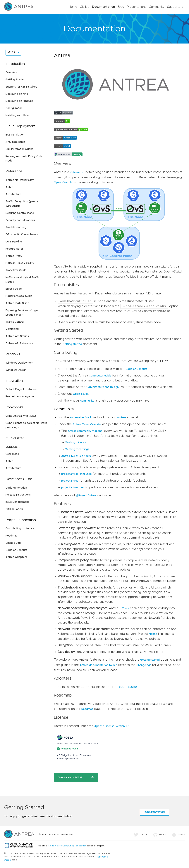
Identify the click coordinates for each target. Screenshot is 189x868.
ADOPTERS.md (128, 687)
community (87, 401)
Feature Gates (14, 249)
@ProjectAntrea (86, 496)
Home (73, 7)
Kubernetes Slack (81, 418)
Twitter (141, 834)
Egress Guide (14, 289)
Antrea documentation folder (98, 665)
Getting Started (15, 80)
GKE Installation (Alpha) (20, 149)
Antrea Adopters (16, 557)
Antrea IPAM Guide (17, 303)
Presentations (137, 7)
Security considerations (20, 220)
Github (160, 834)
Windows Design (16, 370)
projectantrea (70, 481)
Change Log (13, 543)
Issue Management (17, 502)
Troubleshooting (16, 227)
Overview (12, 72)
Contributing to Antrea (20, 529)
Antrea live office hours (76, 456)
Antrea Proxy (14, 256)
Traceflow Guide (16, 270)
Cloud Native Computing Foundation (67, 846)
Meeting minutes (75, 442)
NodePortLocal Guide (19, 296)
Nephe (153, 634)
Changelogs (144, 665)
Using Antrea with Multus (21, 416)
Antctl (9, 187)
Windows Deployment (19, 363)
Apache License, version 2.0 (112, 726)
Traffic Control (15, 322)
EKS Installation (15, 135)
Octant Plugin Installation (21, 389)
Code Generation (16, 488)
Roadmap (12, 536)
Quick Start (13, 447)
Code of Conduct (16, 550)
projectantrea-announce (77, 474)
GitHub (85, 7)
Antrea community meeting (85, 431)
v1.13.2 (11, 52)
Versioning (12, 329)
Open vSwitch (63, 183)
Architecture (13, 194)
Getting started (72, 344)
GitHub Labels (14, 509)
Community (157, 7)
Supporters (175, 7)
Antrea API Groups (17, 336)
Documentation (104, 7)
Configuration (14, 108)
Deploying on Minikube (19, 101)
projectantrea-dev (73, 488)
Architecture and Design (103, 387)
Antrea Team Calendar (87, 424)
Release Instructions (18, 495)
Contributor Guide (100, 376)
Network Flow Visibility (20, 263)
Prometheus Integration (20, 397)
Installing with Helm (18, 115)
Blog (121, 7)
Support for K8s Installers (21, 87)
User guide (12, 454)
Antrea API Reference (19, 343)
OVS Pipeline (14, 242)
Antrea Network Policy (20, 180)
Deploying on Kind (17, 94)
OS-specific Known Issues (22, 235)
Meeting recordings (77, 449)
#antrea (121, 418)
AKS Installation (15, 142)
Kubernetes (77, 172)
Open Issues (81, 394)
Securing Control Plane (20, 213)
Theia (126, 608)
